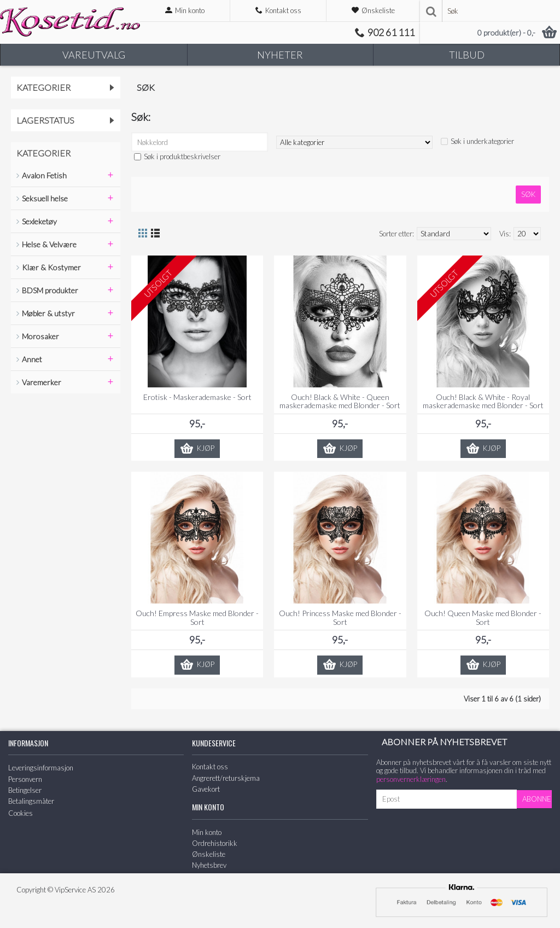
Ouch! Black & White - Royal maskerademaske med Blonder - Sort (483, 401)
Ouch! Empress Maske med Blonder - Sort (197, 617)
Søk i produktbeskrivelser (182, 156)
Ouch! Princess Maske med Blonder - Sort (340, 617)
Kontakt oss (210, 767)
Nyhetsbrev (209, 865)
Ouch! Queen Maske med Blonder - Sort (483, 617)
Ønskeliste (209, 854)
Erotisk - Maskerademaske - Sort (197, 397)
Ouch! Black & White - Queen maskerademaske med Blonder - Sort (340, 401)
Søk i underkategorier (482, 141)
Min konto (207, 832)
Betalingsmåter (31, 801)
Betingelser (25, 790)
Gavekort (206, 789)
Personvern (25, 779)
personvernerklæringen (411, 779)
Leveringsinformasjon (41, 768)
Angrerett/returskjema (226, 778)
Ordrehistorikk (215, 843)
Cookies (21, 813)
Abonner (537, 799)
